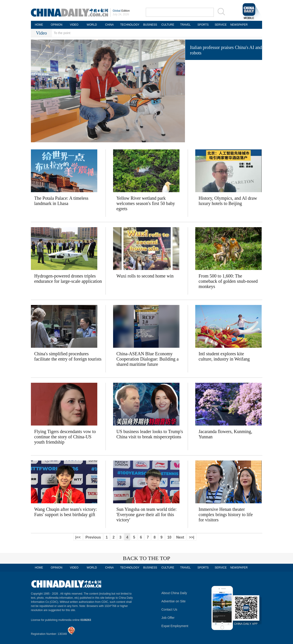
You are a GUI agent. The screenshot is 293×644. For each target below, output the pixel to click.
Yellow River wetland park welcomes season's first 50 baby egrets (146, 203)
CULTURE (168, 25)
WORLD (92, 25)
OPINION (57, 25)
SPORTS (203, 25)
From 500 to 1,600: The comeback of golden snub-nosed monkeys (228, 281)
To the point (62, 33)
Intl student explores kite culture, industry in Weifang (224, 356)
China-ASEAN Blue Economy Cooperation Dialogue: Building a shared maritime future (148, 359)
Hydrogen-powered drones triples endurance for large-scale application (68, 279)
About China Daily (174, 593)
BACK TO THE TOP (147, 558)
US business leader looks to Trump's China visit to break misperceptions (150, 434)
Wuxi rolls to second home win (145, 276)
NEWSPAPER (238, 25)
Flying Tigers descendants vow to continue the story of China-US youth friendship (65, 437)
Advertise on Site (174, 601)
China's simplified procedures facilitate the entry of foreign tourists (68, 356)
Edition (121, 11)
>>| (191, 537)
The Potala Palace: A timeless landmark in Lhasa (61, 201)
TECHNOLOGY (130, 25)
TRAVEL (185, 25)
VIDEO (74, 25)
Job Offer (168, 618)
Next (180, 537)
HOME (39, 25)
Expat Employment (175, 626)
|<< (78, 537)
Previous (93, 537)
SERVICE (221, 25)
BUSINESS (150, 25)
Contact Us (169, 609)
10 (169, 537)
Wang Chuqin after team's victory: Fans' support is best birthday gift (66, 512)
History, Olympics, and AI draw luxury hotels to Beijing (228, 201)
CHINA (109, 25)
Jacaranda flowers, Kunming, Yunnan (225, 434)
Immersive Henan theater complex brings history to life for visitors (226, 515)
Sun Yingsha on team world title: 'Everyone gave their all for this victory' (147, 515)
